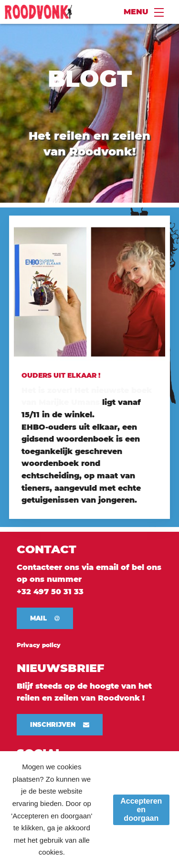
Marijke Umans (68, 402)
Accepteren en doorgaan (141, 810)
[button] (45, 618)
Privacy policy (39, 645)
